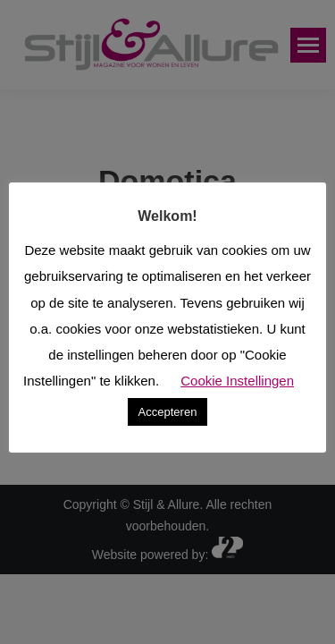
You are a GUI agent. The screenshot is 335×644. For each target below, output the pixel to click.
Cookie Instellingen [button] (237, 381)
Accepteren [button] (168, 412)
